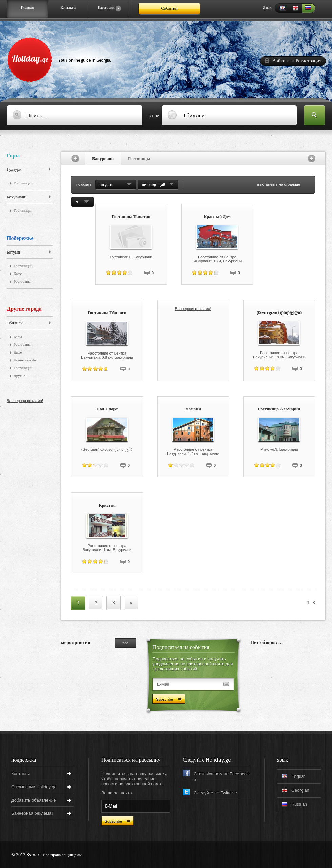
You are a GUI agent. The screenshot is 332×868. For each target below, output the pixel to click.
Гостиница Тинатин (131, 216)
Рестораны (22, 281)
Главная (27, 7)
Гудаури (14, 169)
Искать (314, 116)
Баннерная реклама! (25, 401)
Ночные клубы (25, 360)
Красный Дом (217, 216)
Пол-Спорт (107, 409)
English (282, 8)
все (125, 643)
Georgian (295, 8)
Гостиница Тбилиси (107, 313)
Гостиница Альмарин (279, 409)
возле (154, 115)
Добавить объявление (33, 800)
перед (313, 158)
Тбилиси (15, 323)
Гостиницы (23, 183)
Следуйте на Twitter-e (215, 793)
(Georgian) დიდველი (279, 313)
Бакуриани (17, 197)
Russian (309, 8)
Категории (105, 8)
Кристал (107, 505)
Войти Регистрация (297, 61)
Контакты (68, 7)
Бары (18, 337)
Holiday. (61, 58)
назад (73, 158)
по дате (107, 185)
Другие (19, 376)
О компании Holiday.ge (34, 787)
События (169, 8)
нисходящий (154, 185)
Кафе (18, 274)
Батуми (13, 252)
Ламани (193, 409)
